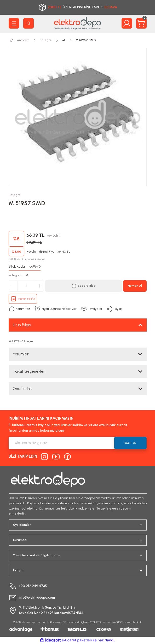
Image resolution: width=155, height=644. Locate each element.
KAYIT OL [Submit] (130, 443)
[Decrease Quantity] (13, 286)
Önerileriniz (23, 389)
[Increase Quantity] (39, 286)
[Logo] (78, 23)
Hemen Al (135, 286)
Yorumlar (21, 354)
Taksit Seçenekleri (29, 371)
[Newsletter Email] (78, 443)
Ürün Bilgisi (22, 325)
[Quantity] (26, 286)
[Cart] (141, 23)
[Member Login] (127, 23)
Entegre (15, 195)
